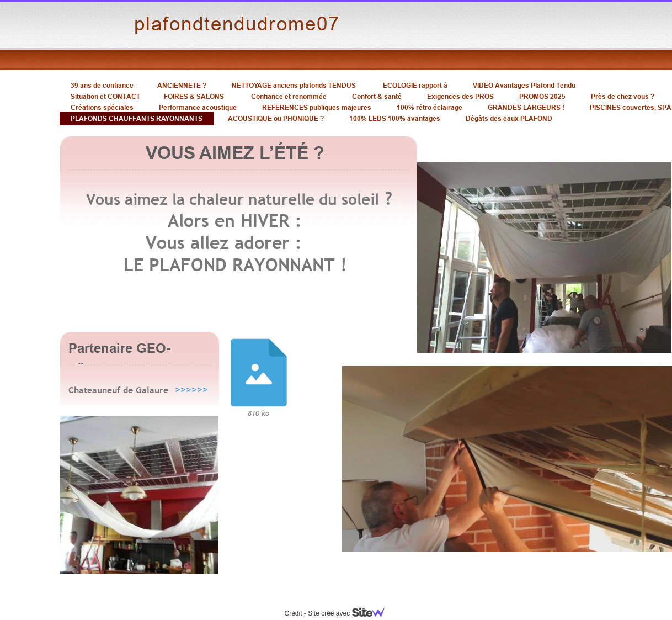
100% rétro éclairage (430, 107)
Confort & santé (377, 96)
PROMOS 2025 (542, 96)
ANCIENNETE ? (182, 85)
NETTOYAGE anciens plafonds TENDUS (294, 85)
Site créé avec (350, 613)
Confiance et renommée (289, 96)
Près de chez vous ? (623, 96)
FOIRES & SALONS (194, 96)
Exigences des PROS (460, 96)
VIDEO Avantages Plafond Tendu (524, 85)
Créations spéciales (102, 107)
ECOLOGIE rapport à (415, 85)
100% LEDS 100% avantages (395, 118)
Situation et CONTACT (105, 96)
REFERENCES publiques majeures (317, 107)
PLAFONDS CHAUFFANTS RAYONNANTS (137, 118)
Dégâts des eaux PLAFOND (509, 118)
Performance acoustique (198, 107)
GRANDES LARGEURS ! (526, 107)
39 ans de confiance (102, 85)
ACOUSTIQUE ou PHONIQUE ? (276, 118)
